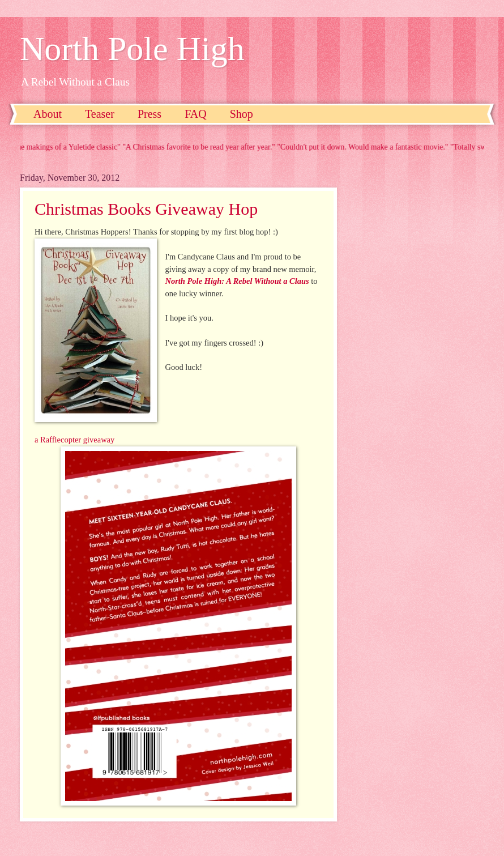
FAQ (196, 114)
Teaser (100, 114)
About (48, 114)
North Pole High (132, 49)
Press (150, 114)
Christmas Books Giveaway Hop (146, 209)
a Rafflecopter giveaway (74, 440)
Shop (242, 114)
